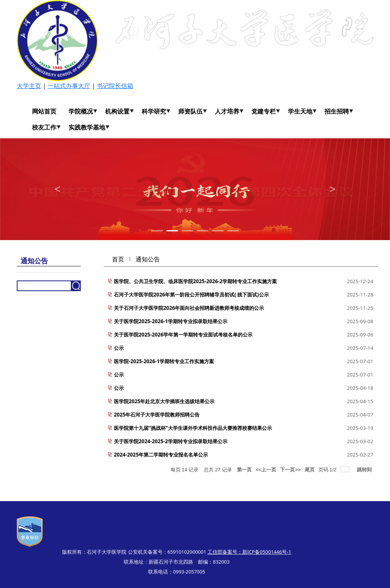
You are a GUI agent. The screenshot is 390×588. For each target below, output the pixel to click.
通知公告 (148, 259)
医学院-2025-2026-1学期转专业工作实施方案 (164, 361)
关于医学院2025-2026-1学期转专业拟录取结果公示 (171, 321)
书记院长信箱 (115, 86)
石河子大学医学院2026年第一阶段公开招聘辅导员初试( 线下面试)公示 (191, 295)
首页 (118, 259)
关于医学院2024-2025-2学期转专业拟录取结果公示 (171, 441)
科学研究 (154, 111)
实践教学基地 (87, 127)
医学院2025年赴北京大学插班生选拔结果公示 (164, 401)
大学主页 (29, 86)
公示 (119, 348)
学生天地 (300, 111)
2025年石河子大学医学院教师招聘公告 (157, 415)
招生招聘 (337, 111)
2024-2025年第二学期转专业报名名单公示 (161, 455)
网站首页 (44, 111)
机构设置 (117, 111)
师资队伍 (190, 111)
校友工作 (44, 127)
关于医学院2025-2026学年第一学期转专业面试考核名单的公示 (183, 335)
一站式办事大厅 (69, 86)
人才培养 (227, 111)
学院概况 (81, 111)
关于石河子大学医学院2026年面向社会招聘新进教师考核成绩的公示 (189, 308)
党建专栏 (264, 111)
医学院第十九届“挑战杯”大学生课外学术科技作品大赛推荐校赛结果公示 (193, 428)
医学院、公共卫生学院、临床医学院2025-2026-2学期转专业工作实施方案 (195, 281)
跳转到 (365, 470)
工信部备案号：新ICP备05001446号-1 (249, 552)
